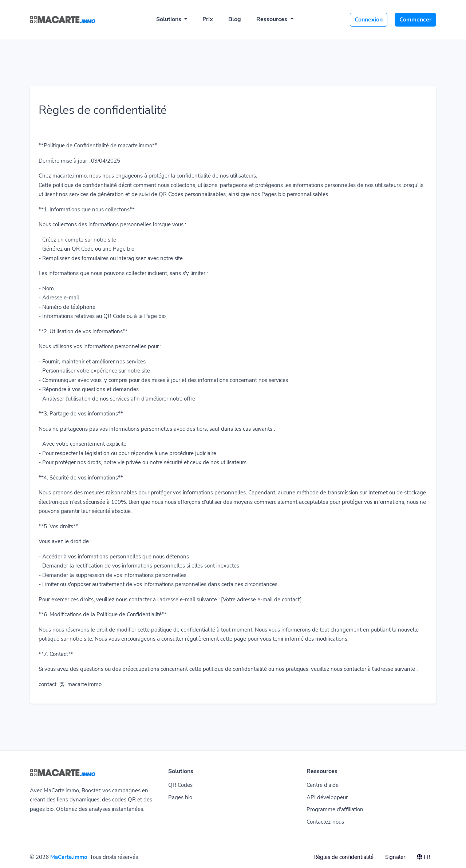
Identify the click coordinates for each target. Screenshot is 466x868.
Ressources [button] (273, 19)
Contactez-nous (325, 822)
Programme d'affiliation (335, 809)
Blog (235, 19)
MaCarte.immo (69, 857)
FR (424, 857)
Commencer (415, 20)
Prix (208, 19)
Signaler (395, 857)
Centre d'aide (323, 785)
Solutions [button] (169, 19)
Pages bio (180, 797)
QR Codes (180, 785)
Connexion (369, 20)
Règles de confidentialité (343, 857)
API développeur (327, 797)
